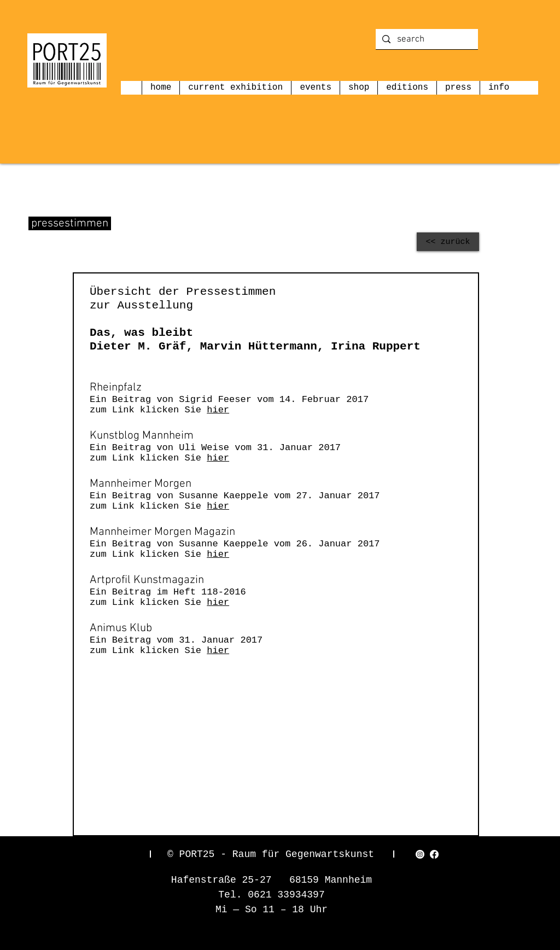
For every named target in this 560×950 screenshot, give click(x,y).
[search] (426, 40)
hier (218, 410)
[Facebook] (434, 854)
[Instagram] (420, 854)
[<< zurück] (448, 242)
